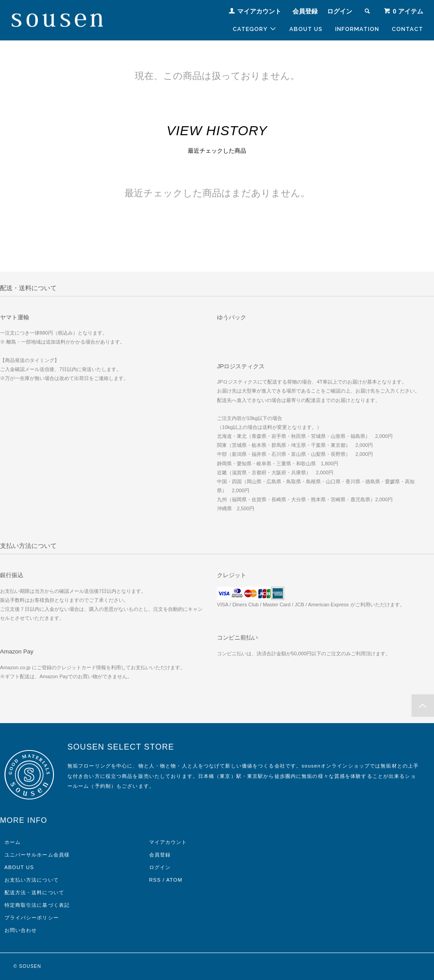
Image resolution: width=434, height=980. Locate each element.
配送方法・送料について (34, 892)
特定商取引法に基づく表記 (37, 905)
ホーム (13, 842)
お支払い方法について (32, 880)
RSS (155, 880)
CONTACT (407, 29)
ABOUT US (306, 29)
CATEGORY (255, 29)
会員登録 (305, 11)
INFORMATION (357, 29)
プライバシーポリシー (32, 918)
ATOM (174, 880)
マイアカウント (259, 11)
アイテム (403, 11)
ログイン (340, 11)
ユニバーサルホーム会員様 (37, 855)
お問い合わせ (21, 930)
